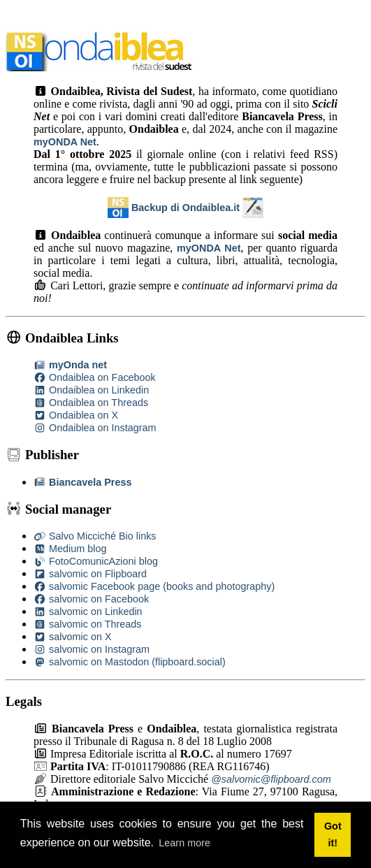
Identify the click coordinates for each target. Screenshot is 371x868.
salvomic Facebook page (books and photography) (154, 586)
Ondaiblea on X (76, 415)
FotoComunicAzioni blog (96, 561)
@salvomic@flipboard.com (271, 779)
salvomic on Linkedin (88, 612)
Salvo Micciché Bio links (95, 536)
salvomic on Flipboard (90, 574)
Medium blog (70, 549)
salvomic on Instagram (92, 649)
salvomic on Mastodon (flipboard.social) (130, 662)
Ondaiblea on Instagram (95, 428)
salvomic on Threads (88, 624)
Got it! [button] (333, 834)
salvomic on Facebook (91, 599)
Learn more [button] (184, 843)
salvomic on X (73, 637)
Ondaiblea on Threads (91, 403)
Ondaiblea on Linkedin (91, 390)
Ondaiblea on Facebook (95, 377)
